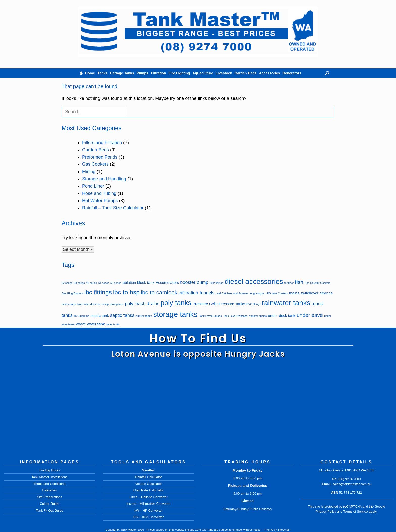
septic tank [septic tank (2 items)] (100, 315)
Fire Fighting (179, 73)
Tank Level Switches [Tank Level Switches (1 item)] (236, 316)
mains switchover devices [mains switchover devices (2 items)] (311, 293)
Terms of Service (356, 511)
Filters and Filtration (102, 143)
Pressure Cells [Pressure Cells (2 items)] (205, 304)
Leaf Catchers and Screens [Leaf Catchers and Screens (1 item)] (232, 293)
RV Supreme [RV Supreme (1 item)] (82, 316)
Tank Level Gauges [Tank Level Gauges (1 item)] (210, 316)
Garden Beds (246, 73)
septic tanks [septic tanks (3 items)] (122, 315)
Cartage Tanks (122, 73)
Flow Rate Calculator (149, 490)
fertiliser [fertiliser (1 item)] (289, 283)
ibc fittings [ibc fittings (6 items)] (98, 292)
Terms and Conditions (49, 484)
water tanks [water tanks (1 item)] (113, 324)
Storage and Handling (104, 179)
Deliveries (49, 490)
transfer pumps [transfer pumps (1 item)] (258, 316)
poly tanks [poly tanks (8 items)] (176, 303)
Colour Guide (50, 504)
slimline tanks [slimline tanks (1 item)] (144, 316)
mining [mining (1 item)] (105, 304)
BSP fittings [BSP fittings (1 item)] (217, 283)
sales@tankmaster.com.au (352, 484)
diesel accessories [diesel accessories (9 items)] (254, 281)
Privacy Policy (326, 511)
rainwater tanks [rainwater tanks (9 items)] (286, 303)
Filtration (159, 73)
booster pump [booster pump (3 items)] (194, 282)
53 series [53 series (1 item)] (116, 283)
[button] (327, 73)
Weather (149, 470)
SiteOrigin (284, 530)
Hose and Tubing (99, 193)
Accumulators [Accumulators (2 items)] (167, 282)
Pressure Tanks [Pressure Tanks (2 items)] (232, 304)
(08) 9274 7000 (350, 479)
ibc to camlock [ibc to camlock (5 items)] (159, 292)
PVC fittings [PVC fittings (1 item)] (254, 304)
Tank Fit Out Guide (49, 510)
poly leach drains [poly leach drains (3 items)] (142, 304)
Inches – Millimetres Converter (148, 504)
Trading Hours (49, 470)
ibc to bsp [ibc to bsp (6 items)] (126, 292)
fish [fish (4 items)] (299, 282)
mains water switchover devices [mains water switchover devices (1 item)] (81, 304)
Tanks (102, 73)
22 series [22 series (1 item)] (67, 283)
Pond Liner (93, 186)
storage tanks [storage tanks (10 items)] (175, 314)
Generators (292, 73)
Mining (89, 172)
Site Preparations (49, 497)
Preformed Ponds (100, 157)
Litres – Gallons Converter (148, 497)
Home (90, 73)
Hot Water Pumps (100, 201)
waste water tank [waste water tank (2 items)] (90, 324)
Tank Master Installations (49, 477)
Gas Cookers (95, 164)
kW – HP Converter (148, 510)
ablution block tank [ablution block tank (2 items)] (138, 282)
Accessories (270, 73)
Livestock (224, 73)
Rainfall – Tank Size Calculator (113, 208)
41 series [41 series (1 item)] (92, 283)
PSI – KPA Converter (148, 517)
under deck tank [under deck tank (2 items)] (282, 315)
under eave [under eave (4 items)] (310, 315)
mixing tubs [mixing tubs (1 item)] (117, 304)
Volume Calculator (148, 484)
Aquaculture (203, 73)
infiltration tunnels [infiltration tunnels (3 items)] (196, 293)
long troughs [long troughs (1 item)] (257, 293)
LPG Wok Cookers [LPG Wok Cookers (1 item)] (277, 293)
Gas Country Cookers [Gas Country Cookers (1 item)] (317, 283)
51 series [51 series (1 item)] (104, 283)
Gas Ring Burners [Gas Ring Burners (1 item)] (72, 293)
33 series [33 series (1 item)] (79, 283)
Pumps (143, 73)
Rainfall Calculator (148, 477)
